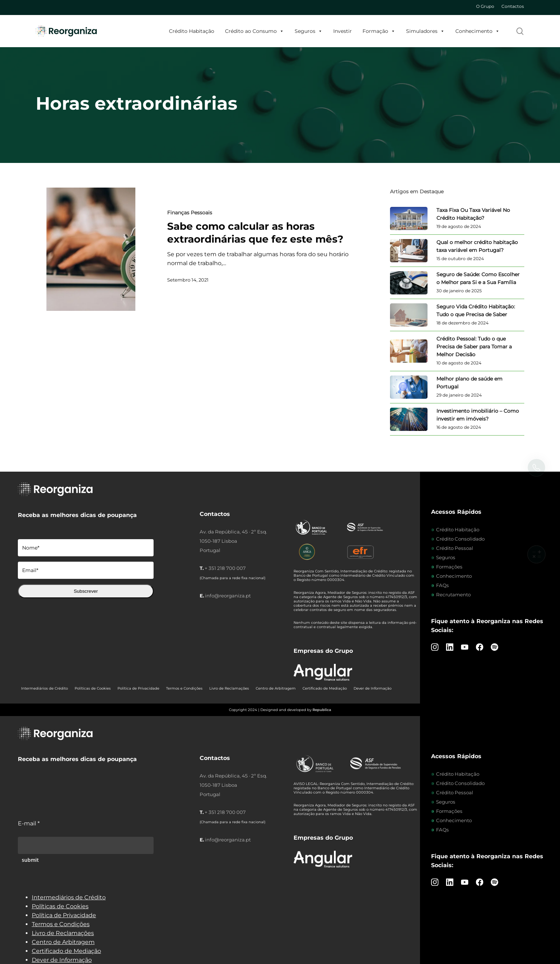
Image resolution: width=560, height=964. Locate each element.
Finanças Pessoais (190, 213)
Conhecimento (477, 31)
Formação (379, 31)
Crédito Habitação (192, 31)
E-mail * (29, 823)
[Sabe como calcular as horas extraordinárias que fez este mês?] (91, 249)
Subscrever (86, 591)
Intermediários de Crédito (44, 688)
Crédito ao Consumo (254, 31)
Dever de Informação (372, 688)
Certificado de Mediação (325, 688)
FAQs (442, 585)
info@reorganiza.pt (228, 596)
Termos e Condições (184, 688)
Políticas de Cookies (93, 688)
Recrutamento (453, 595)
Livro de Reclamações (229, 688)
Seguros (309, 31)
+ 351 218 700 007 (225, 568)
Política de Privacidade (138, 688)
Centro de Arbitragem (276, 688)
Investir (342, 31)
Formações (449, 567)
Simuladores (425, 31)
